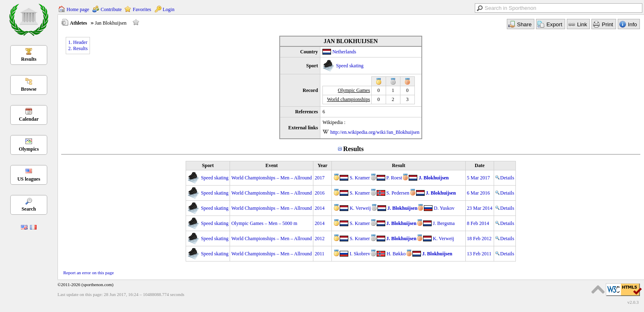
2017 (320, 178)
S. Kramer (360, 178)
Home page (78, 9)
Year (322, 165)
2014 (320, 208)
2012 (320, 239)
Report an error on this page (89, 273)
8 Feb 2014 (478, 223)
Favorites (142, 9)
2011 (320, 254)
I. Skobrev (360, 254)
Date (480, 165)
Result (399, 165)
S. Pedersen (398, 193)
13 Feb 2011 (479, 254)
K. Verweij (360, 208)
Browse (29, 89)
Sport (208, 165)
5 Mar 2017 (478, 178)
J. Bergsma (444, 223)
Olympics (29, 149)
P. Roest (394, 178)
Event (271, 165)
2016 (320, 193)
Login (169, 9)
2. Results (78, 48)
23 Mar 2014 (480, 208)
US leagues (29, 179)
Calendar (29, 119)
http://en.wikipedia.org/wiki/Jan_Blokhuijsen (375, 132)
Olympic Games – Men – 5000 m (264, 223)
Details (505, 178)
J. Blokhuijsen (434, 178)
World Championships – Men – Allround (271, 178)
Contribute (111, 9)
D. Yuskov (444, 208)
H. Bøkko (396, 254)
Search (29, 209)
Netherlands (344, 52)
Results (29, 59)
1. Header (78, 42)
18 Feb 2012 (479, 239)
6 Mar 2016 (478, 193)
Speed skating (350, 66)
